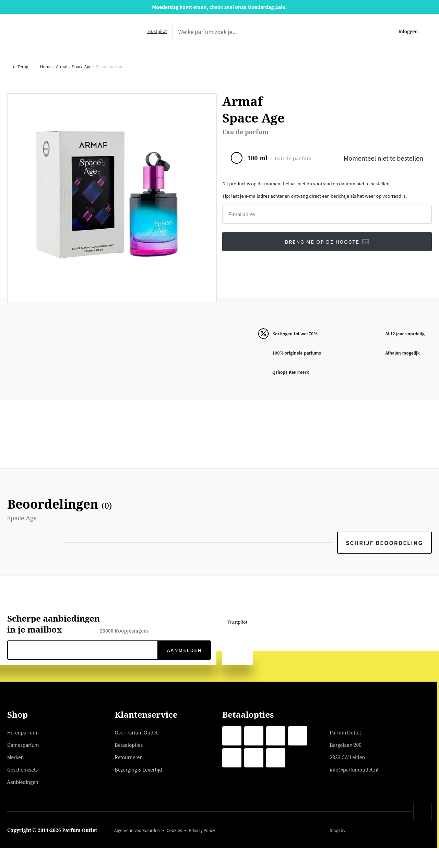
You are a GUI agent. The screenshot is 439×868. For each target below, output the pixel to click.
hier (142, 798)
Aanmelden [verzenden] (184, 672)
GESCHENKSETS (310, 60)
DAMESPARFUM (127, 60)
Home (45, 88)
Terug (20, 88)
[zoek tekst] (209, 32)
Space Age (81, 88)
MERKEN (217, 60)
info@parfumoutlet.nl (355, 791)
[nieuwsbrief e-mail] (83, 672)
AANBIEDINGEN (412, 60)
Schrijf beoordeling (385, 565)
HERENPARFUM (27, 60)
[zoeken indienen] (270, 32)
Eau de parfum (109, 88)
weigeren (66, 823)
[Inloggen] (375, 32)
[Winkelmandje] (419, 32)
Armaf (61, 88)
